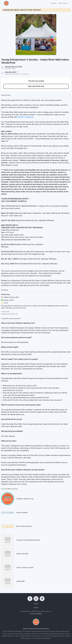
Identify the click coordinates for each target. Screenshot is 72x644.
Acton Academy (36, 614)
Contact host (5, 312)
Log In (36, 607)
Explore (54, 3)
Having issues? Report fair (10, 314)
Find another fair (36, 86)
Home (36, 604)
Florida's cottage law (25, 117)
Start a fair (64, 3)
